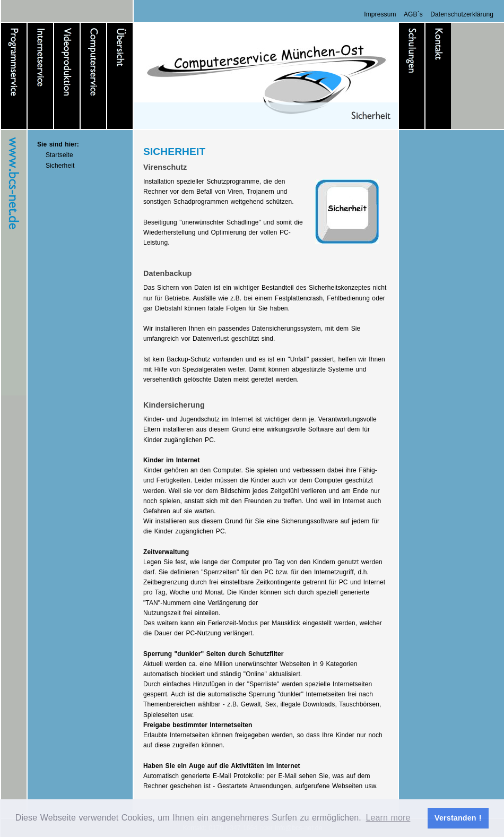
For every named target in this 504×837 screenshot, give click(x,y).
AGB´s (413, 14)
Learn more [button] (388, 818)
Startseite (59, 155)
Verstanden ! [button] (458, 818)
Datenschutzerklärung (462, 14)
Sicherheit (60, 166)
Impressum (380, 14)
